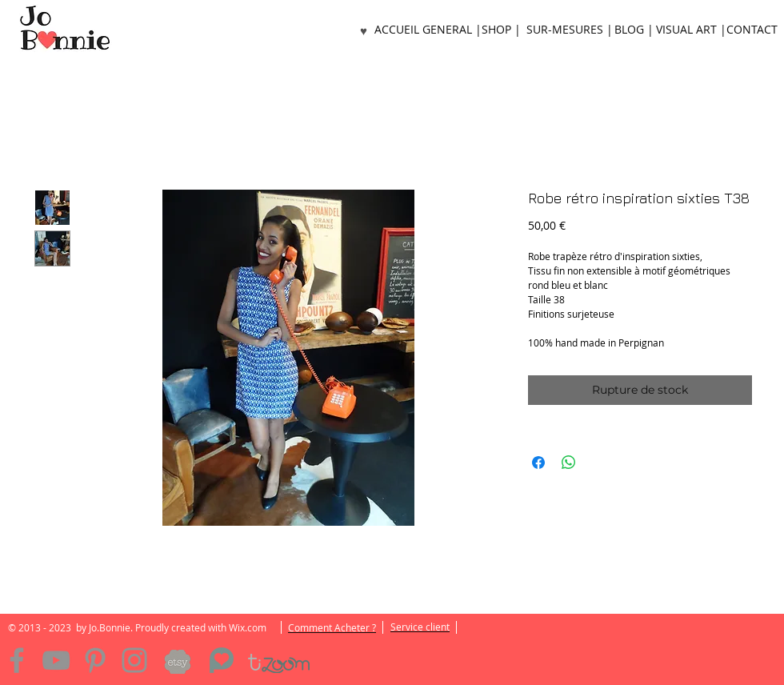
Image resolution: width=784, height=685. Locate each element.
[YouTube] (56, 660)
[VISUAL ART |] (691, 30)
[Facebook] (17, 660)
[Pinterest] (95, 660)
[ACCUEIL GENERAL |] (428, 30)
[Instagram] (134, 660)
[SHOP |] (501, 30)
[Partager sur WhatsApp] (569, 463)
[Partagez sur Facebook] (538, 463)
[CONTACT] (752, 30)
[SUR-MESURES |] (569, 30)
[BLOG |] (634, 30)
